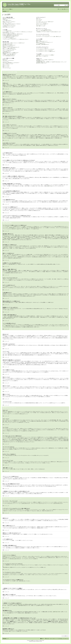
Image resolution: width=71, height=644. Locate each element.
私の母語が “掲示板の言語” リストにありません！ (11, 35)
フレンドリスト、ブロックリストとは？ (43, 35)
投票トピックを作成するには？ (8, 46)
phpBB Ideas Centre (57, 612)
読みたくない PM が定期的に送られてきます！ (44, 31)
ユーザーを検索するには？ (41, 43)
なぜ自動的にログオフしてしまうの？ (9, 26)
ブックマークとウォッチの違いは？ (42, 48)
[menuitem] (11, 9)
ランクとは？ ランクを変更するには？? (9, 38)
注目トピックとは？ (6, 66)
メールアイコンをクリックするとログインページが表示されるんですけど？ (16, 39)
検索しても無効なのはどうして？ (42, 41)
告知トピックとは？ (6, 65)
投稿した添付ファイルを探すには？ (42, 56)
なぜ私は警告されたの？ (7, 52)
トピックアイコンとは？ (7, 68)
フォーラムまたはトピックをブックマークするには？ (45, 49)
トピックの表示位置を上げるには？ (9, 56)
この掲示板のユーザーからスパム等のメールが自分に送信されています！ (49, 32)
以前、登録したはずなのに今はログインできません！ (12, 24)
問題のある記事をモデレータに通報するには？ (11, 53)
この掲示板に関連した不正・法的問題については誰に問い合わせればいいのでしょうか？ (51, 62)
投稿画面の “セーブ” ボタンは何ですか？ (10, 54)
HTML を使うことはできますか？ (8, 60)
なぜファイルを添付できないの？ (8, 50)
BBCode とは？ (5, 59)
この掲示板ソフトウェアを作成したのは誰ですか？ (45, 60)
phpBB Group (49, 186)
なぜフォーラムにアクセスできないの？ (9, 49)
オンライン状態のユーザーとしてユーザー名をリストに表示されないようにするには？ (18, 32)
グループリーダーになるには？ (41, 23)
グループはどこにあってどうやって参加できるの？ (45, 22)
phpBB (32, 641)
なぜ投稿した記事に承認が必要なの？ (9, 55)
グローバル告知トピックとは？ (8, 64)
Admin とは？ (38, 18)
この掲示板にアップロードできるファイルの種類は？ (45, 55)
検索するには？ (39, 40)
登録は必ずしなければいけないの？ (9, 18)
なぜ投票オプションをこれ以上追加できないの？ (11, 47)
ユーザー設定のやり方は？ (7, 31)
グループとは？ (39, 21)
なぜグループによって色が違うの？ (42, 24)
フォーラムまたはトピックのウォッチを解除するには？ (46, 51)
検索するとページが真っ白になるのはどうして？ (45, 42)
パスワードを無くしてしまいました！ (9, 25)
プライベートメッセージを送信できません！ (44, 30)
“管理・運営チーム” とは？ (41, 26)
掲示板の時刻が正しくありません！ (9, 33)
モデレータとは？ (39, 20)
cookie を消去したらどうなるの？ (8, 27)
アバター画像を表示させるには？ (8, 37)
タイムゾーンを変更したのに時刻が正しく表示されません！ (13, 34)
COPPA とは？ (5, 20)
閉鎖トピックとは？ (6, 67)
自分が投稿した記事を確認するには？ (43, 44)
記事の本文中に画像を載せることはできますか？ (11, 63)
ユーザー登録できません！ (7, 21)
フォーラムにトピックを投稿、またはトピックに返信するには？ (14, 43)
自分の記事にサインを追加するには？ (9, 45)
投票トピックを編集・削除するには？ (9, 48)
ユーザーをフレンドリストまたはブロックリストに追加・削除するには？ (49, 37)
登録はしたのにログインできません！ (9, 22)
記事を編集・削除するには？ (8, 44)
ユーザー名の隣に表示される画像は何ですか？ (11, 36)
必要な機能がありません (40, 61)
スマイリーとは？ (6, 62)
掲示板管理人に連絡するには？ (41, 63)
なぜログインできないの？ (7, 23)
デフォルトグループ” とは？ (41, 25)
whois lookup (24, 620)
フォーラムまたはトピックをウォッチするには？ (45, 50)
